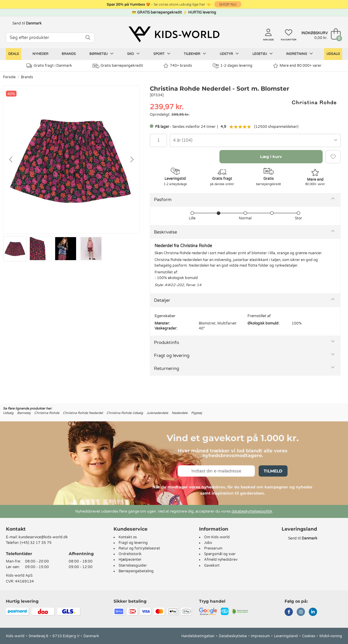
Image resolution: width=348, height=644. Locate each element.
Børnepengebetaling (136, 571)
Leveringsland (286, 636)
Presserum (213, 548)
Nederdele (180, 413)
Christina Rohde (47, 413)
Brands (69, 54)
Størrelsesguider (133, 565)
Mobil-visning (331, 636)
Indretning (299, 54)
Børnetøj (101, 54)
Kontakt (16, 529)
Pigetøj (197, 413)
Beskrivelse (165, 232)
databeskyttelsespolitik (252, 511)
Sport (162, 54)
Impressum (260, 636)
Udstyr (229, 54)
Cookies (309, 636)
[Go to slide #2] (40, 249)
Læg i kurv (271, 156)
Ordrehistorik (130, 554)
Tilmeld (273, 471)
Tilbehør (195, 54)
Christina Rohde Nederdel (83, 413)
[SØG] (88, 38)
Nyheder (40, 54)
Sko (133, 54)
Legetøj (263, 54)
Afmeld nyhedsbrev (221, 560)
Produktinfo (166, 343)
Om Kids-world (217, 537)
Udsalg (333, 54)
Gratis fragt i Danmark (49, 66)
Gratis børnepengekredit (118, 66)
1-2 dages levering (233, 66)
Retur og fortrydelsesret (139, 548)
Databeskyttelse (233, 636)
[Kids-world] (174, 35)
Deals (14, 54)
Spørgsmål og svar (220, 554)
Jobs (208, 543)
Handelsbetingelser (198, 636)
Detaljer (162, 300)
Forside (9, 77)
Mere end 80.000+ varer (297, 66)
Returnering (166, 369)
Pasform (163, 200)
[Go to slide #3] (66, 249)
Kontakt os (128, 537)
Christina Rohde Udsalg (125, 413)
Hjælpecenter (130, 560)
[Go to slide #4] (91, 249)
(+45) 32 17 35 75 (36, 543)
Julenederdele (157, 413)
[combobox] (255, 140)
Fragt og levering (172, 356)
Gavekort (212, 565)
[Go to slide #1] (15, 249)
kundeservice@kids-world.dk (43, 537)
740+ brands (178, 66)
